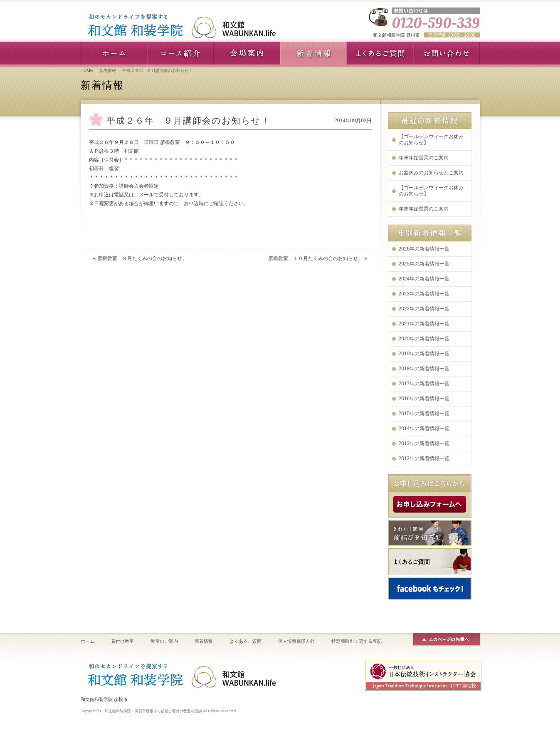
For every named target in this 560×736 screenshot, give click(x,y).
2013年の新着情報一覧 (424, 444)
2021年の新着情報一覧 (424, 324)
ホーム (88, 641)
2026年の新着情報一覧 (424, 249)
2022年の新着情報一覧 (424, 309)
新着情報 (108, 71)
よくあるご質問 (245, 641)
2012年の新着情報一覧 (424, 458)
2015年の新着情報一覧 (424, 414)
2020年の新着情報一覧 (424, 339)
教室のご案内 (164, 641)
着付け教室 (122, 641)
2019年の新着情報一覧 (424, 354)
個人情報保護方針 (296, 641)
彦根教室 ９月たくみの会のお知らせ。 (142, 258)
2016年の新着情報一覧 (424, 399)
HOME (87, 71)
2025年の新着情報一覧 (424, 264)
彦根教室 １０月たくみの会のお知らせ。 (316, 258)
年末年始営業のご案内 (424, 158)
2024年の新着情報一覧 (424, 279)
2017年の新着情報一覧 (424, 384)
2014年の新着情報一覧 (424, 429)
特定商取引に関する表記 (356, 641)
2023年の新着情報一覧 (424, 294)
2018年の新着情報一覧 (424, 369)
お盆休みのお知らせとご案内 (431, 173)
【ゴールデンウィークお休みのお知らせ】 (431, 140)
